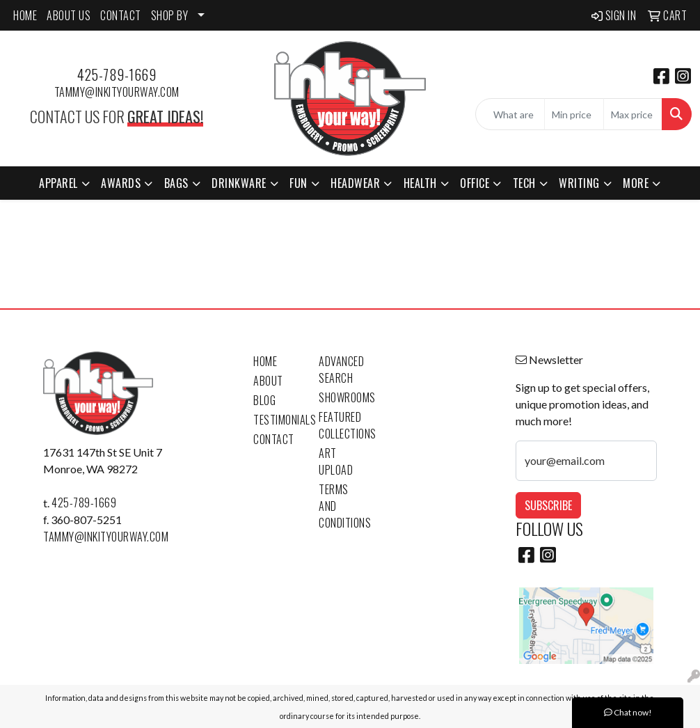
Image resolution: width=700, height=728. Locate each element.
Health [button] (420, 183)
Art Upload (336, 461)
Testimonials (278, 420)
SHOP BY (170, 15)
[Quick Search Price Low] (574, 114)
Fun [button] (299, 183)
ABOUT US (69, 15)
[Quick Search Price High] (633, 114)
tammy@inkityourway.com (117, 92)
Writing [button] (579, 183)
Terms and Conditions (343, 506)
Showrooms (343, 397)
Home (265, 361)
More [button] (636, 183)
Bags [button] (176, 183)
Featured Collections (343, 425)
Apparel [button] (58, 183)
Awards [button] (121, 183)
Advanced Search (341, 370)
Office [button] (475, 183)
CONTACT (121, 15)
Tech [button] (524, 183)
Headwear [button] (355, 183)
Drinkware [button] (239, 183)
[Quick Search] (510, 114)
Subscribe (548, 505)
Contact (274, 439)
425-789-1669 (117, 74)
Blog (264, 400)
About (268, 381)
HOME (25, 15)
